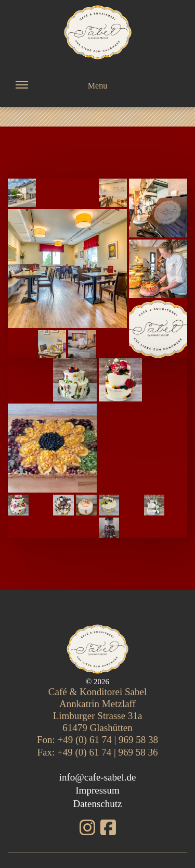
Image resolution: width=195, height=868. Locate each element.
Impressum (97, 790)
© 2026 (97, 682)
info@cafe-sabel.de (98, 777)
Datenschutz (98, 804)
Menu (61, 93)
